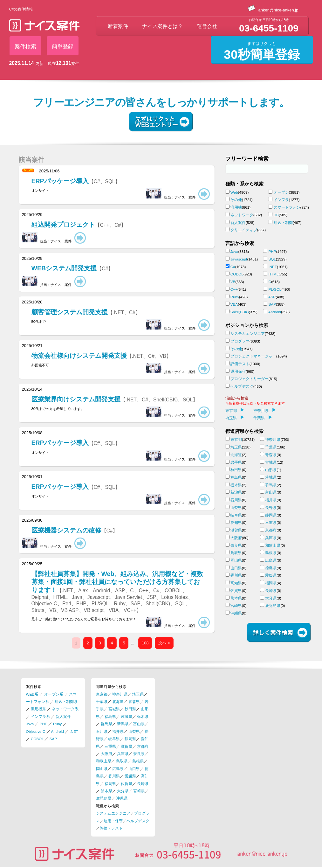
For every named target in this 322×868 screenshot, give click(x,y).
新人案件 (238, 222)
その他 (236, 200)
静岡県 (271, 515)
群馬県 (271, 485)
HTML (273, 274)
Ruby (235, 297)
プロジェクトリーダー (250, 379)
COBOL (237, 274)
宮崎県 (236, 605)
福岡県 (271, 583)
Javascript (239, 259)
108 (145, 643)
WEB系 (32, 694)
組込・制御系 (66, 701)
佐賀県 (236, 590)
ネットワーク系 (65, 709)
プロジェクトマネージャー (253, 356)
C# (233, 267)
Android (275, 312)
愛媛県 (271, 575)
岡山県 (236, 560)
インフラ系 (40, 716)
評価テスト (240, 364)
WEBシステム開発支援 (72, 268)
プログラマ (240, 341)
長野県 (271, 507)
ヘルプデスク (242, 386)
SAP (272, 304)
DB (276, 215)
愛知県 (236, 522)
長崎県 (271, 590)
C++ (234, 289)
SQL (272, 259)
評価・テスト (111, 828)
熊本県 (236, 598)
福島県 (236, 477)
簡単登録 (63, 47)
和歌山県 (273, 545)
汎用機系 (38, 709)
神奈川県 (265, 410)
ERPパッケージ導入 (76, 181)
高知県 (236, 583)
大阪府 (236, 538)
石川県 (236, 500)
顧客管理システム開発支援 (86, 312)
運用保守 (238, 371)
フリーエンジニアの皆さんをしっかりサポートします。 (161, 102)
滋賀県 (236, 530)
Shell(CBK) (240, 312)
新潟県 (236, 492)
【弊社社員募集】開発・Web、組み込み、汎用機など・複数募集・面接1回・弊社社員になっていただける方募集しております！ (117, 592)
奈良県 (236, 545)
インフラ (281, 200)
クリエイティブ (244, 230)
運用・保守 (113, 821)
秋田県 (236, 470)
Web (234, 192)
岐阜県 (236, 515)
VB (233, 282)
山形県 (271, 470)
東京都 (235, 410)
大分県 (271, 598)
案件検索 (25, 47)
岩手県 (236, 462)
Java (234, 251)
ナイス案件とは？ (162, 26)
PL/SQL (275, 289)
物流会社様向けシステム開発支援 (101, 356)
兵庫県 (271, 538)
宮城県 (271, 462)
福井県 (271, 500)
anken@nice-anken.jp (273, 10)
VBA (234, 304)
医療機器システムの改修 (75, 530)
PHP (272, 251)
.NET (273, 267)
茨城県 (271, 477)
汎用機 (236, 207)
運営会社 (207, 26)
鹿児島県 (273, 605)
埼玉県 (235, 418)
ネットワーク (242, 215)
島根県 (271, 553)
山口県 (236, 568)
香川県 (236, 575)
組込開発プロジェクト (79, 225)
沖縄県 (236, 613)
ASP (272, 297)
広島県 (271, 560)
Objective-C (36, 731)
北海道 (236, 455)
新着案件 (118, 26)
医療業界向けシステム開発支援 (115, 399)
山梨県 (236, 507)
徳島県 (271, 568)
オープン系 (54, 694)
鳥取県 (236, 553)
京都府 (271, 530)
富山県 (271, 492)
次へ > (164, 643)
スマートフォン (287, 207)
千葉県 (263, 418)
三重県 (271, 522)
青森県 (271, 455)
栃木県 (236, 485)
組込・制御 (283, 222)
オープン (281, 192)
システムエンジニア (248, 333)
